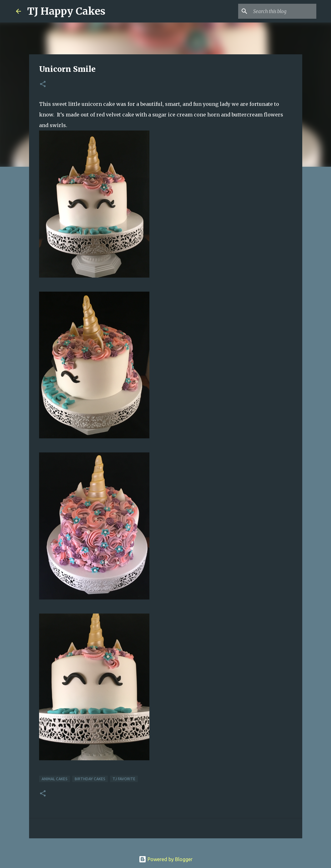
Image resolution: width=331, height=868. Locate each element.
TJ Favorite (124, 779)
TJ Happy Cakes (66, 11)
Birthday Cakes (90, 779)
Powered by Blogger (166, 859)
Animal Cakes (55, 779)
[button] (43, 84)
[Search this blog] (283, 11)
